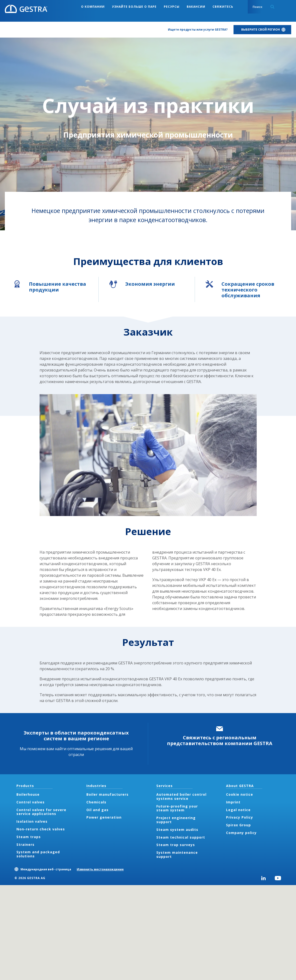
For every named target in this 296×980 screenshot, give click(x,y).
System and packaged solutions (38, 854)
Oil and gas (97, 810)
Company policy (241, 833)
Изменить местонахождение (100, 869)
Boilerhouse (28, 794)
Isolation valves (32, 821)
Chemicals (96, 802)
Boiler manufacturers (107, 794)
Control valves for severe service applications (41, 812)
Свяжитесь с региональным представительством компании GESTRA (220, 740)
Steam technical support (181, 837)
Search (272, 7)
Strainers (25, 844)
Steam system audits (177, 830)
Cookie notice (240, 794)
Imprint (233, 802)
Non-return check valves (41, 829)
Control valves (31, 802)
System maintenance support (177, 854)
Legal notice (238, 810)
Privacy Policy (240, 817)
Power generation (104, 817)
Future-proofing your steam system (177, 808)
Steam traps (29, 837)
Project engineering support (176, 820)
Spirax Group (238, 825)
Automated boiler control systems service (181, 796)
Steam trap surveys (176, 845)
